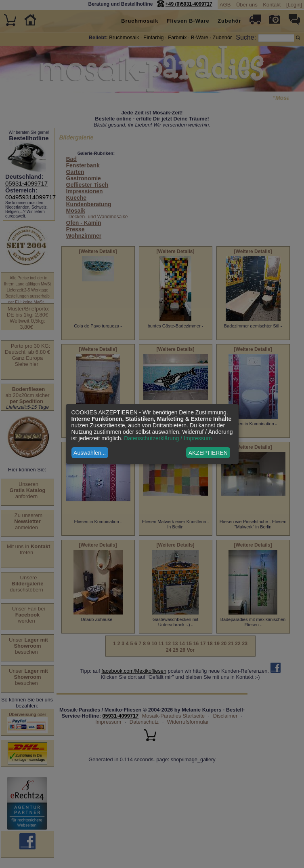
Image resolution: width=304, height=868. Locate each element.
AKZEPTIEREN (208, 453)
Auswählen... (90, 453)
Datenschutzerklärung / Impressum (168, 438)
